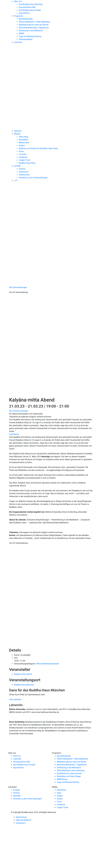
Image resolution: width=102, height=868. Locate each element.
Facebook (23, 157)
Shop (59, 793)
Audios (22, 145)
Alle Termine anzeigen (19, 411)
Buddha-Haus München (24, 685)
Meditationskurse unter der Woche (34, 25)
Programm (19, 16)
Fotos (21, 151)
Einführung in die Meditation (31, 31)
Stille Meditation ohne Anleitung (71, 770)
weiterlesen (14, 434)
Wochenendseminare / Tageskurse (34, 28)
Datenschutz (24, 175)
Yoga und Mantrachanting (30, 36)
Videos (60, 796)
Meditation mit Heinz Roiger (69, 776)
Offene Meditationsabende (47, 664)
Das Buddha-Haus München (31, 4)
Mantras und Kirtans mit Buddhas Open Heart (38, 148)
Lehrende (18, 42)
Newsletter (23, 140)
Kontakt (17, 166)
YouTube (23, 154)
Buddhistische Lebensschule (69, 773)
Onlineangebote (26, 39)
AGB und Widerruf (23, 820)
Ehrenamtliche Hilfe (27, 7)
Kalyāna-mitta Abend (23, 674)
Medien (17, 134)
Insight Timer (24, 160)
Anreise (22, 169)
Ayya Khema (24, 13)
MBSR (21, 33)
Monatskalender (26, 19)
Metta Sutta (24, 143)
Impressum (24, 172)
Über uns (18, 1)
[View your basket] (16, 180)
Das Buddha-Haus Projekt (30, 10)
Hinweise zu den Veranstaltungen (33, 178)
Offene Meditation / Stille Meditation (34, 22)
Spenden (18, 131)
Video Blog (23, 137)
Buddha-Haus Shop (27, 163)
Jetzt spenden (15, 699)
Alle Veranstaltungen (18, 287)
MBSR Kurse (62, 779)
